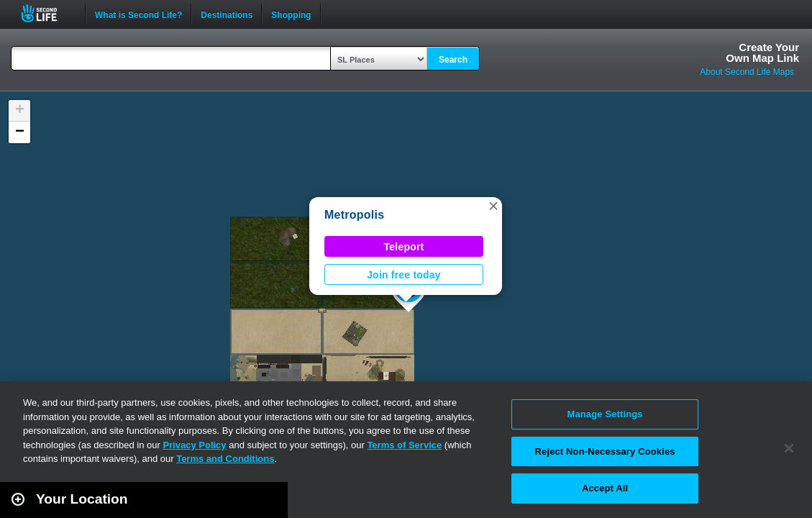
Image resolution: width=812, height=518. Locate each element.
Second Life (47, 13)
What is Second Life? (138, 14)
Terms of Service (404, 445)
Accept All (605, 488)
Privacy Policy (194, 445)
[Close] (789, 448)
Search (453, 60)
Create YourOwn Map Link (762, 53)
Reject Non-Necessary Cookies (605, 451)
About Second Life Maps (747, 72)
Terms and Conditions (225, 459)
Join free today (404, 275)
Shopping (291, 14)
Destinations (227, 14)
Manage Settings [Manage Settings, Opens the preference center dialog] (605, 414)
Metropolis (354, 215)
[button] (493, 206)
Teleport (404, 247)
